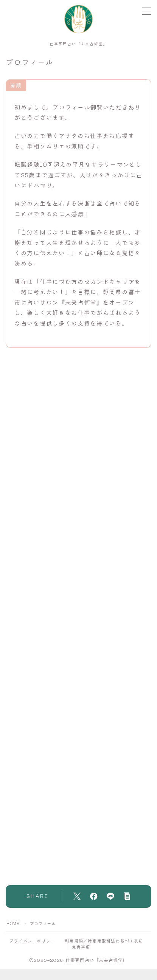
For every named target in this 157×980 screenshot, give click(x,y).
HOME (13, 923)
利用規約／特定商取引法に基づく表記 (104, 941)
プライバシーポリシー (32, 941)
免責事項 (81, 947)
